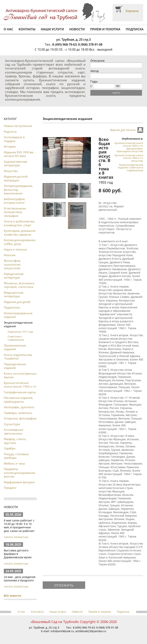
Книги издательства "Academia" (18, 357)
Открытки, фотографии (20, 418)
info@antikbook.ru (62, 631)
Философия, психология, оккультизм (12, 264)
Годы (94, 81)
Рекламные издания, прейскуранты (18, 400)
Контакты (27, 29)
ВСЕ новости (13, 596)
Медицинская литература (13, 294)
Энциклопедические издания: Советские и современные (131, 168)
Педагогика (12, 307)
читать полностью (16, 537)
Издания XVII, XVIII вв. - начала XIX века (20, 154)
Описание (97, 61)
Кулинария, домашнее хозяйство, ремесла (20, 233)
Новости (77, 29)
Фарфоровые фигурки (19, 482)
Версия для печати (123, 130)
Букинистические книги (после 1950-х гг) (20, 385)
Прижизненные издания (15, 347)
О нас (8, 29)
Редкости (10, 132)
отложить (64, 585)
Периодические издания (15, 366)
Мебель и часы (14, 463)
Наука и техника (15, 249)
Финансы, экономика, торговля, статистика (19, 285)
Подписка (135, 29)
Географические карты (20, 392)
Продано (10, 488)
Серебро (10, 448)
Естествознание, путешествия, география (15, 212)
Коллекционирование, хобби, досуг (20, 242)
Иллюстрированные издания (18, 315)
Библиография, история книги (15, 201)
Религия (10, 255)
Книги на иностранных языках (20, 375)
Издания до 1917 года (20, 332)
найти (116, 93)
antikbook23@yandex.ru (91, 631)
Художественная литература (15, 163)
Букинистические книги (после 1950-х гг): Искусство (129, 158)
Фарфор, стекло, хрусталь (15, 441)
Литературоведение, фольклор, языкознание (18, 189)
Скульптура (12, 424)
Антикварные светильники (13, 431)
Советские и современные (16, 338)
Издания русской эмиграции (16, 178)
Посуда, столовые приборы (16, 456)
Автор (95, 71)
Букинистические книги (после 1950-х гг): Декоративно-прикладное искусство (129, 147)
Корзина (132, 11)
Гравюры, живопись (18, 413)
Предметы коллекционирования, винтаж (20, 473)
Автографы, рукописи (19, 407)
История (10, 146)
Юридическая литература (14, 276)
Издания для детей (17, 302)
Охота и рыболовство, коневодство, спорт (20, 223)
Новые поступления (18, 126)
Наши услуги (52, 29)
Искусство (11, 171)
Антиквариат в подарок (14, 139)
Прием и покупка (105, 29)
